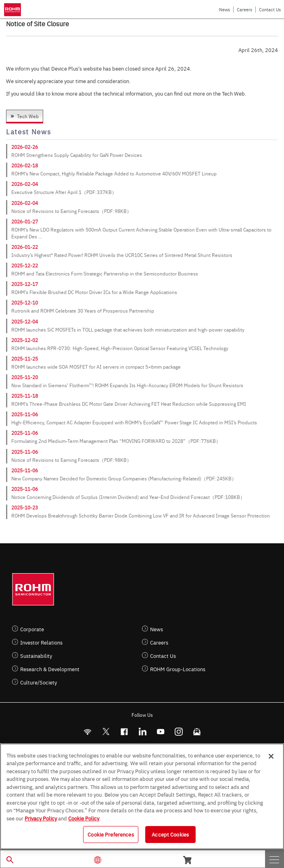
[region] (142, 796)
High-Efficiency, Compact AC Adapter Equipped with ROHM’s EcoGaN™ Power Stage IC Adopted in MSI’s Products (134, 422)
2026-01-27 (25, 221)
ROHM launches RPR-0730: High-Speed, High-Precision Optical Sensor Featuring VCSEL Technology (120, 348)
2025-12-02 (25, 340)
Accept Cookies (170, 834)
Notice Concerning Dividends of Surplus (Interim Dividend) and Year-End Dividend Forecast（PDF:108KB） (128, 497)
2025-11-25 (25, 359)
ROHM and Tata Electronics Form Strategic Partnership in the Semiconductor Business (105, 273)
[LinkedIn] (142, 731)
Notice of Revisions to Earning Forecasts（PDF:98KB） (71, 211)
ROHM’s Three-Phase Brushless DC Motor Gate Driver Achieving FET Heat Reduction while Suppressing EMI (129, 404)
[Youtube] (160, 731)
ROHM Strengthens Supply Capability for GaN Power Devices (77, 155)
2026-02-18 (25, 165)
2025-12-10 (25, 303)
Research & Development (50, 669)
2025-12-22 (25, 265)
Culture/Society (39, 682)
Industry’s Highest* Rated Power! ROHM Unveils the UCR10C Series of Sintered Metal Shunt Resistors (122, 255)
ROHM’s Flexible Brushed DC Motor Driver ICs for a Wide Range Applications (94, 292)
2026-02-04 (25, 184)
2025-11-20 (25, 377)
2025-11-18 (25, 396)
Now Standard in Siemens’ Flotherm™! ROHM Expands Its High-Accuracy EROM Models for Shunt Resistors (127, 385)
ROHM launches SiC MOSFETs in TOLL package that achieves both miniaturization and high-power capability (128, 330)
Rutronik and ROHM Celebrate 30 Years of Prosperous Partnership (83, 311)
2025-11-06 (25, 414)
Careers (244, 9)
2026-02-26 (25, 147)
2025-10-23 (25, 507)
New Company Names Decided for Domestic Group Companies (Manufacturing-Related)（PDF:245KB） (124, 478)
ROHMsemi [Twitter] (106, 731)
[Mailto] (197, 731)
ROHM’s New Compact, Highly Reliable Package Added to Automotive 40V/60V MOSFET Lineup (114, 173)
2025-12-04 (25, 321)
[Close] (271, 756)
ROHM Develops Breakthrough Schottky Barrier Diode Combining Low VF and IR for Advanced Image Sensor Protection (141, 515)
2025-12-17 (25, 284)
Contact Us (270, 9)
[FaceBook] (124, 731)
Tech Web (28, 116)
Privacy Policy (41, 818)
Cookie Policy (84, 818)
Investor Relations (41, 642)
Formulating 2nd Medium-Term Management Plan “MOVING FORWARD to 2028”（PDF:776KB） (116, 441)
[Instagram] (179, 731)
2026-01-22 (25, 247)
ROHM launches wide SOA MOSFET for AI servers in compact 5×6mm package (96, 367)
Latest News (28, 132)
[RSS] (87, 731)
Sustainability (36, 656)
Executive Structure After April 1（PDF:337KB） (64, 192)
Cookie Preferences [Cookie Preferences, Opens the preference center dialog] (111, 834)
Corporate (32, 629)
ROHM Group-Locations (178, 669)
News (224, 9)
